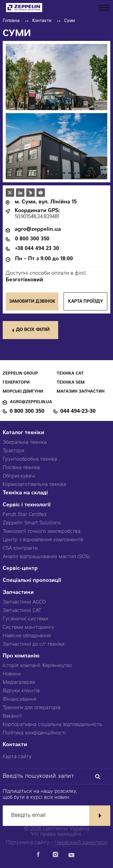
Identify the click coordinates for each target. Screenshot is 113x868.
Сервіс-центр (20, 569)
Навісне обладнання (27, 636)
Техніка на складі (25, 493)
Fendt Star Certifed (25, 515)
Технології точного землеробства (42, 532)
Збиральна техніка (25, 443)
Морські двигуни (23, 392)
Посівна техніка (21, 468)
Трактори (14, 451)
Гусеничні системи (25, 619)
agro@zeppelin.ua (38, 230)
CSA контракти (20, 548)
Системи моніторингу (28, 628)
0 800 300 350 (32, 239)
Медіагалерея (19, 683)
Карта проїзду (86, 302)
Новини (12, 674)
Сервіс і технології (27, 505)
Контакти (42, 21)
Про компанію (21, 656)
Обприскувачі (19, 476)
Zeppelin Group (20, 374)
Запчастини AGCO (24, 602)
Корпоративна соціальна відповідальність (52, 725)
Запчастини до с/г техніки (34, 644)
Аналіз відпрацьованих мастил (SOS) (46, 557)
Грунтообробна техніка (30, 459)
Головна (11, 21)
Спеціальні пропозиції (32, 581)
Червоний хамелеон (81, 843)
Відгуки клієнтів (21, 691)
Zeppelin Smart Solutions (32, 523)
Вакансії (12, 716)
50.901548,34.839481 (37, 217)
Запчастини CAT (22, 611)
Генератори (16, 383)
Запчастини (18, 593)
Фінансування (20, 700)
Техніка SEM (71, 383)
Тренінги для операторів (32, 708)
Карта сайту (17, 757)
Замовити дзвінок (32, 302)
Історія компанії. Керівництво (37, 666)
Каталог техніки (24, 433)
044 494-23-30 (78, 412)
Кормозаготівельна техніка (34, 485)
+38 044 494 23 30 (37, 249)
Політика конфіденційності (34, 733)
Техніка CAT (70, 374)
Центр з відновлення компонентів (43, 540)
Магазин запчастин (81, 392)
